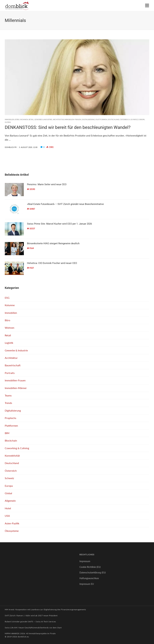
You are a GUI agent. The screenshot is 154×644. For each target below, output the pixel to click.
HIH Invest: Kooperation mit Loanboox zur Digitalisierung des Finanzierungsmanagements (45, 609)
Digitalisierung (88, 120)
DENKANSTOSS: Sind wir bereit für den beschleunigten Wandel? (68, 127)
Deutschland (114, 120)
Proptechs (10, 418)
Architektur (58, 120)
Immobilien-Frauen (73, 120)
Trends (8, 403)
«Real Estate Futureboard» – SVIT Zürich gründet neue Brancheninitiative (65, 204)
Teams (8, 395)
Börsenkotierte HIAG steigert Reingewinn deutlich (53, 243)
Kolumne (10, 305)
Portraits (10, 373)
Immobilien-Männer (16, 388)
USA (7, 516)
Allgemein (10, 501)
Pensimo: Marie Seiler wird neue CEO (47, 184)
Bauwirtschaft (13, 365)
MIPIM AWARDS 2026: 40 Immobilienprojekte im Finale (30, 633)
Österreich (125, 120)
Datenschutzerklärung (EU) (93, 573)
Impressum (85, 561)
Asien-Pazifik (12, 523)
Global (8, 122)
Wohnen (24, 120)
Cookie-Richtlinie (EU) (90, 567)
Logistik (9, 343)
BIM (7, 433)
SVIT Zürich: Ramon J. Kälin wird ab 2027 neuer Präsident (31, 616)
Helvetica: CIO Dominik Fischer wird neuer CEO (52, 263)
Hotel (8, 508)
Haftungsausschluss (89, 578)
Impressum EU (87, 584)
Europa (142, 120)
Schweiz (134, 120)
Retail (31, 120)
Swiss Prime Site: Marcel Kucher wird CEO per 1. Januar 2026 (59, 224)
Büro (17, 120)
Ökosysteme (12, 531)
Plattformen (101, 120)
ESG (7, 298)
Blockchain (11, 440)
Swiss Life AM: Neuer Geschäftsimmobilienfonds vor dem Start (33, 628)
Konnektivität (12, 456)
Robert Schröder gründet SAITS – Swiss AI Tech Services (30, 622)
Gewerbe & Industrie (43, 120)
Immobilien (10, 120)
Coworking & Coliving (17, 448)
